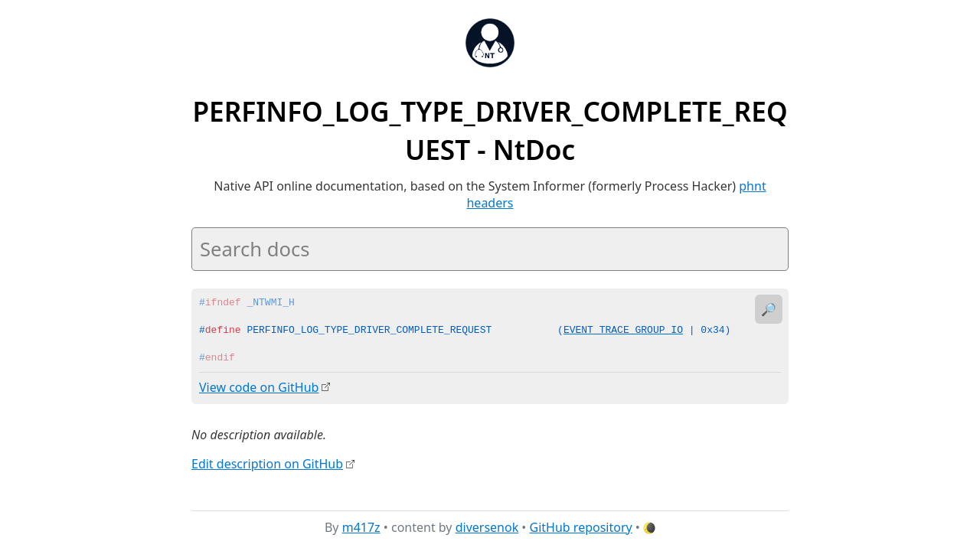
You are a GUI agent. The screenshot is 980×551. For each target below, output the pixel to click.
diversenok (487, 527)
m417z (361, 527)
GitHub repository (581, 527)
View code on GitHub (259, 387)
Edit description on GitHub (267, 463)
